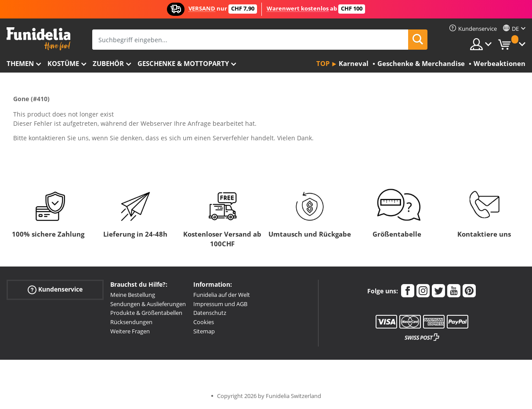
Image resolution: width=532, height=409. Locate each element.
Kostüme (63, 63)
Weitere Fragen (130, 331)
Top (323, 63)
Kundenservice (55, 290)
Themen (20, 63)
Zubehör (108, 63)
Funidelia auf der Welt (222, 295)
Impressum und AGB (220, 304)
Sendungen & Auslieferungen (148, 304)
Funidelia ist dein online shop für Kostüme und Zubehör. (38, 39)
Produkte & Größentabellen (146, 313)
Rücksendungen (131, 322)
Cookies (204, 322)
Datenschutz (210, 313)
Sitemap (204, 331)
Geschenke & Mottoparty (183, 63)
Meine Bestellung (133, 295)
